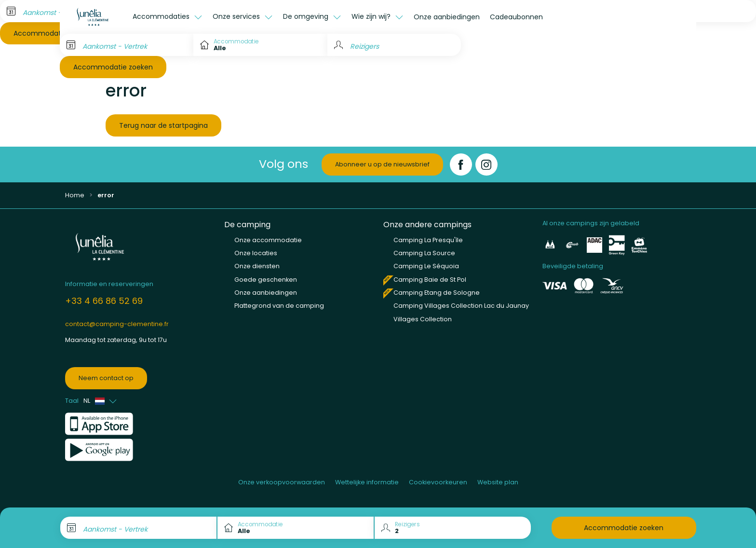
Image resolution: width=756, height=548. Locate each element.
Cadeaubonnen (516, 17)
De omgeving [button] (307, 16)
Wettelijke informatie (367, 482)
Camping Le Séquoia (426, 266)
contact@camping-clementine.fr (117, 324)
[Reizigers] (394, 45)
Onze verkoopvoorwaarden (282, 482)
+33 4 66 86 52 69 (104, 301)
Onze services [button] (237, 16)
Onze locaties (256, 253)
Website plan (498, 482)
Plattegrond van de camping (279, 306)
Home (75, 195)
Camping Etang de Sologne (437, 293)
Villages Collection (423, 319)
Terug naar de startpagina (163, 125)
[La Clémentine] (94, 17)
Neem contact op (106, 378)
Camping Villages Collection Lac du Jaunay (461, 306)
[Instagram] (486, 164)
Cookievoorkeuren (438, 482)
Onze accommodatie (268, 240)
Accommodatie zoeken (113, 67)
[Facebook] (461, 164)
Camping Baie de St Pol (430, 280)
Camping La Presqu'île (428, 240)
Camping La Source (424, 253)
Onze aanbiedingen (447, 17)
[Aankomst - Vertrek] (127, 45)
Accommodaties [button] (162, 16)
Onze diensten (257, 266)
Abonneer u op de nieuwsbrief (382, 164)
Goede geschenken (266, 280)
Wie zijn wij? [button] (372, 16)
